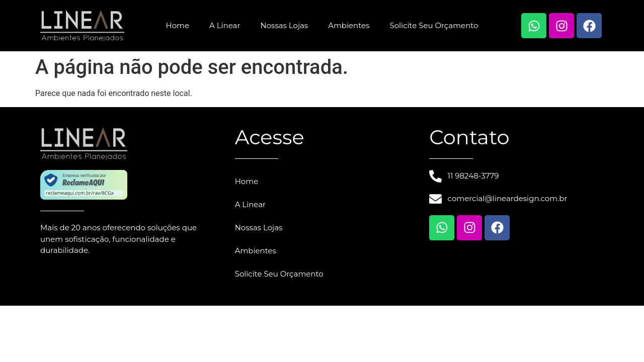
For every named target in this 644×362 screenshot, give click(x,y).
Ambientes (349, 25)
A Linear (225, 25)
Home (177, 25)
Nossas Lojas (284, 25)
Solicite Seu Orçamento (434, 25)
